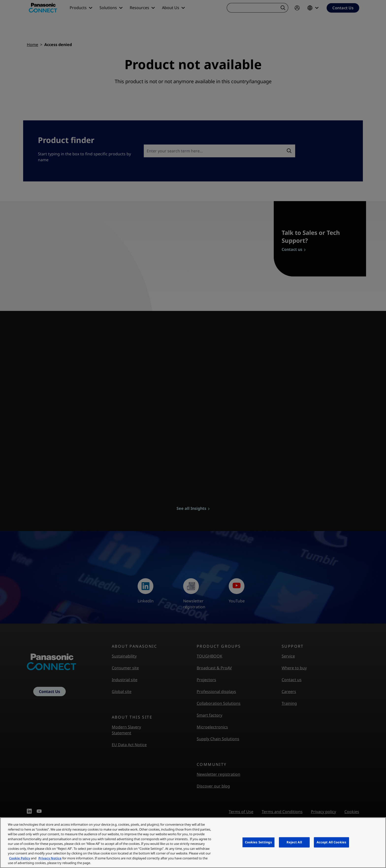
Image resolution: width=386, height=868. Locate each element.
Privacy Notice (50, 858)
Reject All (294, 842)
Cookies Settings (258, 842)
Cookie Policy (20, 858)
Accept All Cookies (331, 842)
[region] (193, 843)
